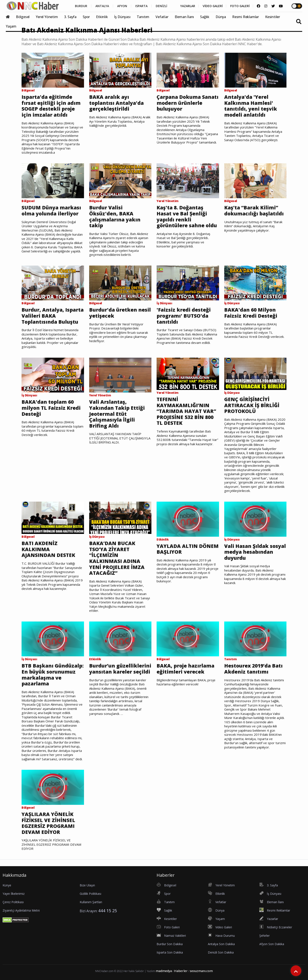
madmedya (164, 971)
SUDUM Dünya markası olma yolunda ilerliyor (51, 211)
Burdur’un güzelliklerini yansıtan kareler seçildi (120, 669)
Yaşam (11, 26)
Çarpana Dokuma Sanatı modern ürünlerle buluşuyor (187, 103)
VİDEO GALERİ (213, 6)
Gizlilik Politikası (90, 894)
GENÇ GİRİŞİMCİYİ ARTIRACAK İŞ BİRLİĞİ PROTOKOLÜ (252, 405)
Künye (7, 885)
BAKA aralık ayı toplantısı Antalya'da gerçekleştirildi (116, 103)
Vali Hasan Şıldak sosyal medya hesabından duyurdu (255, 552)
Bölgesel (23, 17)
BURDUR (81, 6)
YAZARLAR (188, 6)
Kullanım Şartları (91, 902)
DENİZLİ (161, 6)
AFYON (122, 6)
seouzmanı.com (201, 971)
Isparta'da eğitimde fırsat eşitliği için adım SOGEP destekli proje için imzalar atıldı (51, 106)
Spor (86, 17)
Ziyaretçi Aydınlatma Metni (21, 910)
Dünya (221, 17)
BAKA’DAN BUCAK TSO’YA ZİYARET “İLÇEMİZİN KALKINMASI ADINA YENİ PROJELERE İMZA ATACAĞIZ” (117, 558)
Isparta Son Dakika (170, 952)
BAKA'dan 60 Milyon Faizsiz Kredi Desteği (251, 313)
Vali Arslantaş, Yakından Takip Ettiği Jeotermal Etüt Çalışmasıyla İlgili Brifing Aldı (117, 414)
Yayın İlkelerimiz (14, 894)
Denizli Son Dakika (221, 952)
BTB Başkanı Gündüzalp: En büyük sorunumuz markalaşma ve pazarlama (53, 675)
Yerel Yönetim (47, 17)
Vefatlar (162, 17)
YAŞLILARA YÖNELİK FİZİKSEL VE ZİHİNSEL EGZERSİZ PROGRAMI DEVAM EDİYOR (48, 823)
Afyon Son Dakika (272, 944)
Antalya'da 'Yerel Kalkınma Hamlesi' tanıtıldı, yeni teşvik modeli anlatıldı (251, 106)
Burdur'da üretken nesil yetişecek (120, 313)
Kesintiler (273, 17)
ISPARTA (141, 6)
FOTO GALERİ (240, 6)
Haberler (181, 971)
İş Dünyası (122, 17)
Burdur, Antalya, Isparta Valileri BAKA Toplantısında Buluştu (53, 316)
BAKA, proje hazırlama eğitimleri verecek (185, 669)
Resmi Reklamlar (246, 17)
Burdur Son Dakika (170, 944)
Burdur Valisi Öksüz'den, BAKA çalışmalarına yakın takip (115, 216)
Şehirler (264, 936)
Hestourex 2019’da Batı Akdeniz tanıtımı (253, 669)
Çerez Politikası (13, 902)
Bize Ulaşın (87, 885)
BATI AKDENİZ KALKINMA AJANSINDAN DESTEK (48, 549)
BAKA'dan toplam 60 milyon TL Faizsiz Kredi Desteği (51, 408)
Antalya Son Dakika (221, 944)
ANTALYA (102, 6)
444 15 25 (108, 911)
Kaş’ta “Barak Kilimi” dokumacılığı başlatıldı (254, 211)
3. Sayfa (70, 17)
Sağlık (205, 17)
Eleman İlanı (184, 17)
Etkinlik (102, 17)
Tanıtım (143, 17)
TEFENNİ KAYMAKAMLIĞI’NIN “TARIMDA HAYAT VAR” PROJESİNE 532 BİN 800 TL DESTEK (186, 411)
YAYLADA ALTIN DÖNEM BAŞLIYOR (188, 549)
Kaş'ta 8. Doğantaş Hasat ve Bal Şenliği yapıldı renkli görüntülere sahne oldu (187, 216)
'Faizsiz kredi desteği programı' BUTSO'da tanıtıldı (184, 316)
